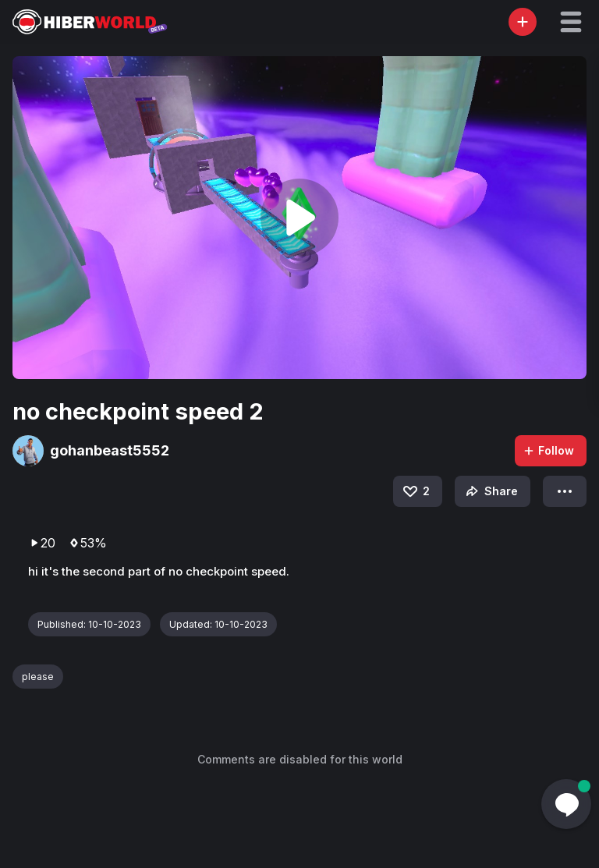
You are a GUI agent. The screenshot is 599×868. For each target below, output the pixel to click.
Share (490, 491)
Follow (548, 450)
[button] (571, 22)
